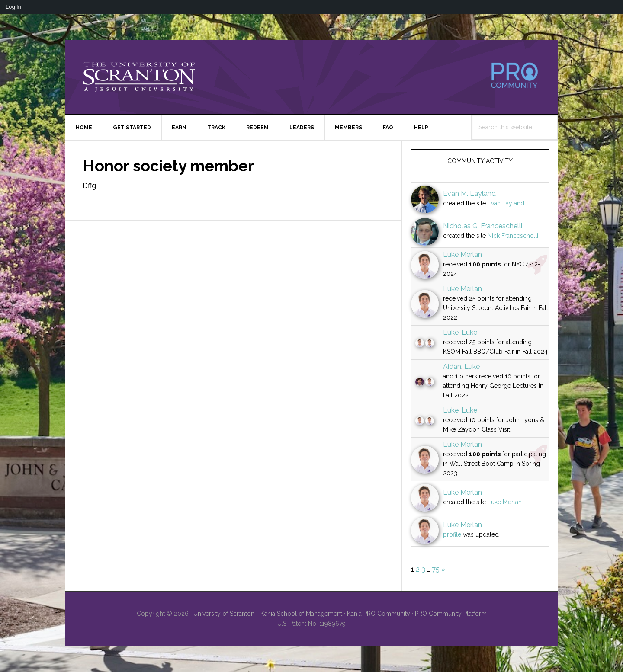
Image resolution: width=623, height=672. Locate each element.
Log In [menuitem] (13, 7)
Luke (451, 332)
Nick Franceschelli (513, 236)
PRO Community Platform (451, 614)
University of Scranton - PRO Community (139, 77)
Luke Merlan (462, 254)
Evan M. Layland (469, 194)
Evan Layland (506, 203)
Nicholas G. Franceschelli (483, 226)
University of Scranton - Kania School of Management (268, 614)
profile (452, 534)
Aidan (452, 366)
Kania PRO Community (379, 614)
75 (436, 569)
